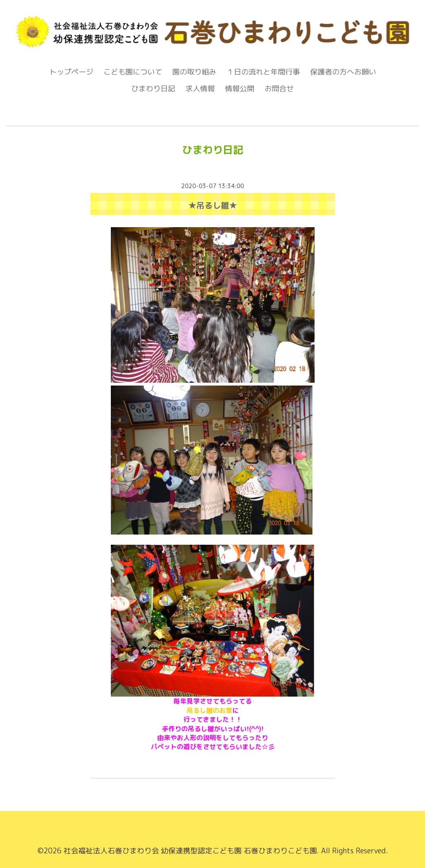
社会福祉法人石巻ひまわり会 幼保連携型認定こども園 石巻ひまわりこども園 (190, 851)
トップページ (71, 72)
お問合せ (279, 89)
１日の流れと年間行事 (263, 72)
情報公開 (240, 89)
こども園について (133, 72)
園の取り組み (194, 72)
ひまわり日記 (153, 89)
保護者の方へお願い (343, 72)
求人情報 (200, 89)
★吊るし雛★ (213, 205)
